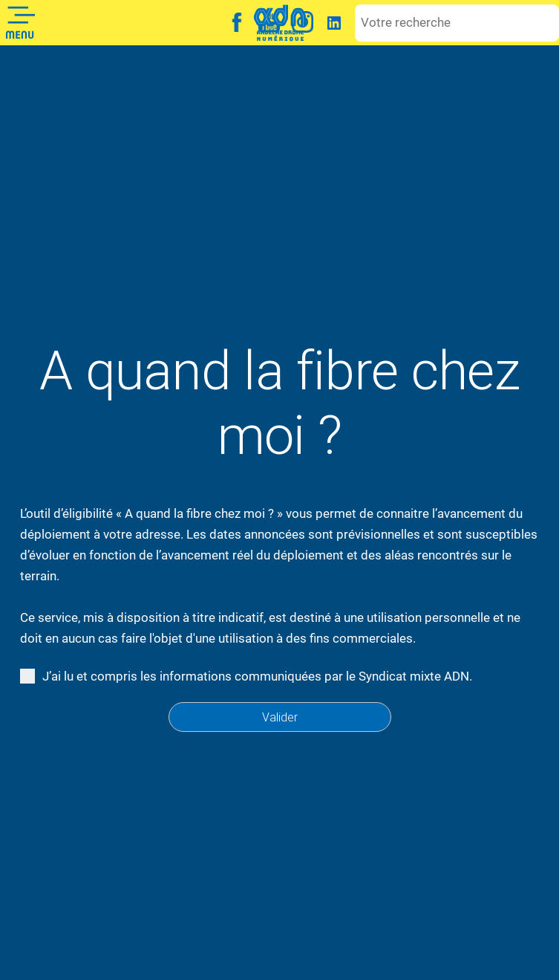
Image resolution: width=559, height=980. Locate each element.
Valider (280, 717)
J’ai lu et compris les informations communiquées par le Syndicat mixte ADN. (252, 676)
